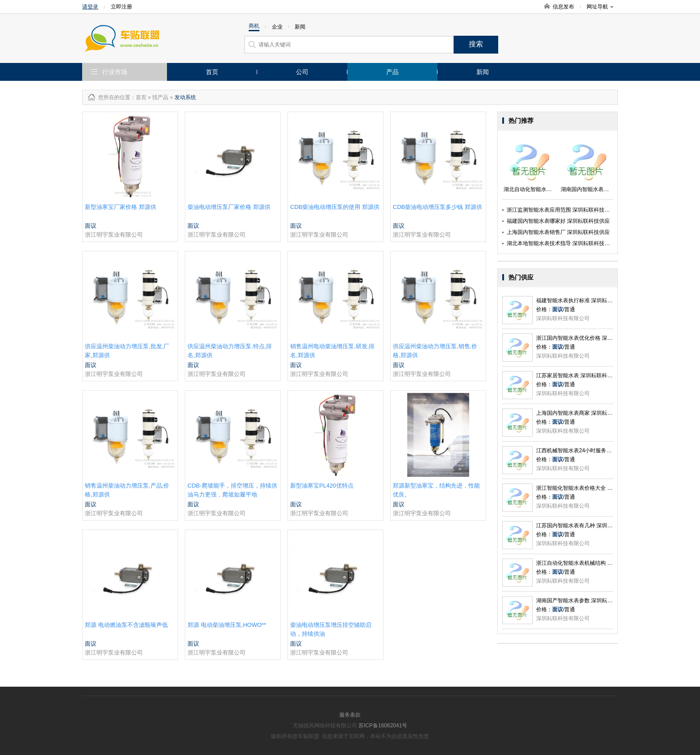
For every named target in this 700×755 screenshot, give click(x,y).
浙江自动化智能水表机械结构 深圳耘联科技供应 (593, 563)
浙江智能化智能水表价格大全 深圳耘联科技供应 (593, 488)
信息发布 (563, 7)
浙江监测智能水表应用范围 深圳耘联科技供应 (561, 210)
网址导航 (600, 7)
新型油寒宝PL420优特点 (322, 486)
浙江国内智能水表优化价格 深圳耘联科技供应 (590, 338)
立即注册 (121, 7)
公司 (302, 72)
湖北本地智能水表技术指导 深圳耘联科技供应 (561, 243)
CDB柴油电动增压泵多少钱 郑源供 (437, 207)
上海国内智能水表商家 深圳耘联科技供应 (585, 413)
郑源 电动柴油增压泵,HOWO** (227, 625)
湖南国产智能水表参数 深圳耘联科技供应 (585, 601)
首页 (212, 72)
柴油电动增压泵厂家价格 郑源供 (229, 207)
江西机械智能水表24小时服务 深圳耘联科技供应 (594, 450)
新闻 (483, 72)
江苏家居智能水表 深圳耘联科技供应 (580, 375)
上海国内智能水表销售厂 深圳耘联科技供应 (558, 232)
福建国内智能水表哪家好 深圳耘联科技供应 (558, 221)
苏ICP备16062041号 (383, 726)
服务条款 (350, 715)
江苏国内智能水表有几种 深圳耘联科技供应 (588, 526)
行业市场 (115, 72)
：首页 (138, 97)
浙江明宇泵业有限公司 (114, 235)
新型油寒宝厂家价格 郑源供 (121, 207)
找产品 (160, 97)
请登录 (90, 7)
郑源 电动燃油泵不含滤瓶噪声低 (126, 625)
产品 (392, 72)
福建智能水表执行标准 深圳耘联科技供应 (585, 300)
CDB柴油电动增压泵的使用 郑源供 (335, 207)
